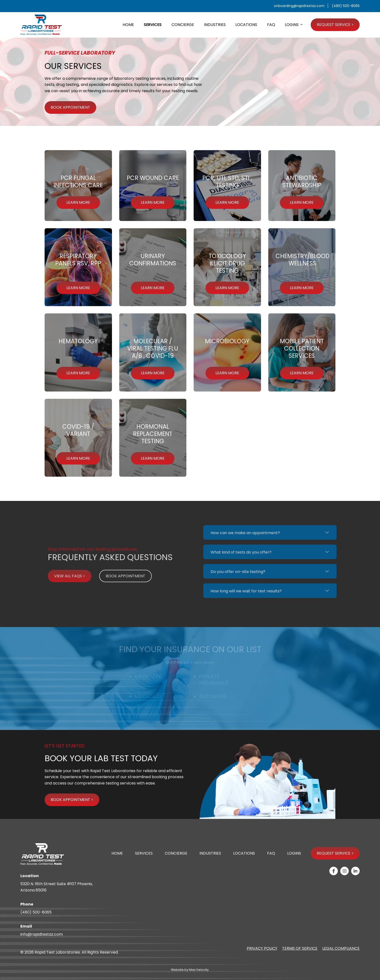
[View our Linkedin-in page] (355, 871)
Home (117, 853)
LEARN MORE (78, 202)
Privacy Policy (262, 948)
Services (144, 853)
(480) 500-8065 (36, 912)
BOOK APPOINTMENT (70, 107)
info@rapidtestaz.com (42, 934)
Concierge (176, 853)
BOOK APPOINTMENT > (72, 800)
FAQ (271, 853)
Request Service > (335, 853)
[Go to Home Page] (41, 25)
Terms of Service (300, 948)
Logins (294, 853)
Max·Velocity (199, 970)
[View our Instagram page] (344, 871)
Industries (210, 853)
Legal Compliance (341, 948)
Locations (244, 853)
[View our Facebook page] (334, 871)
